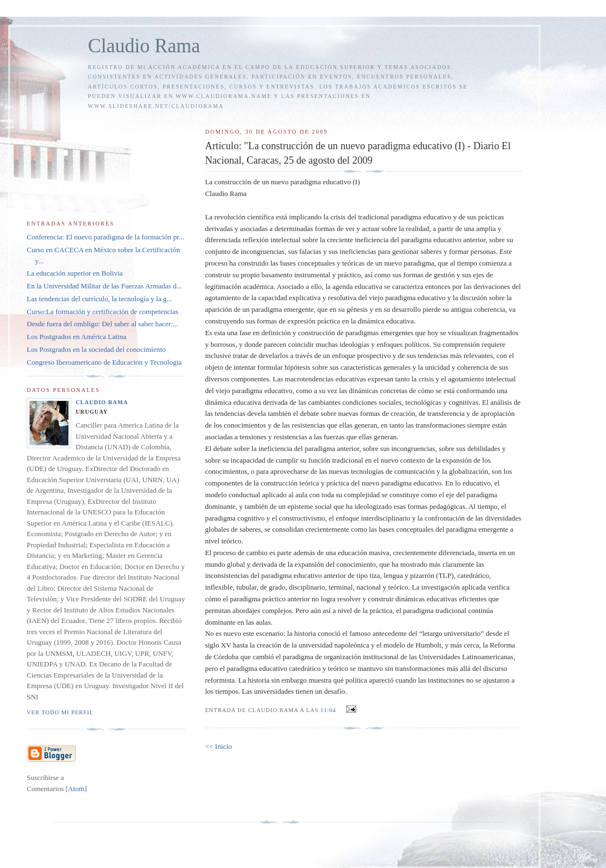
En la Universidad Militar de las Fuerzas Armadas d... (104, 286)
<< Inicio (218, 746)
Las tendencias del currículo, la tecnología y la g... (99, 299)
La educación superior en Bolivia (75, 273)
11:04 (329, 710)
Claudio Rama (144, 46)
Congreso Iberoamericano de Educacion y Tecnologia (104, 362)
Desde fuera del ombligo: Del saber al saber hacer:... (103, 324)
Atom (76, 789)
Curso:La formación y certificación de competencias (103, 312)
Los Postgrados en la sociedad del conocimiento (96, 349)
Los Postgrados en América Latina (77, 337)
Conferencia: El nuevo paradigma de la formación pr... (105, 237)
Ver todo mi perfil (60, 712)
